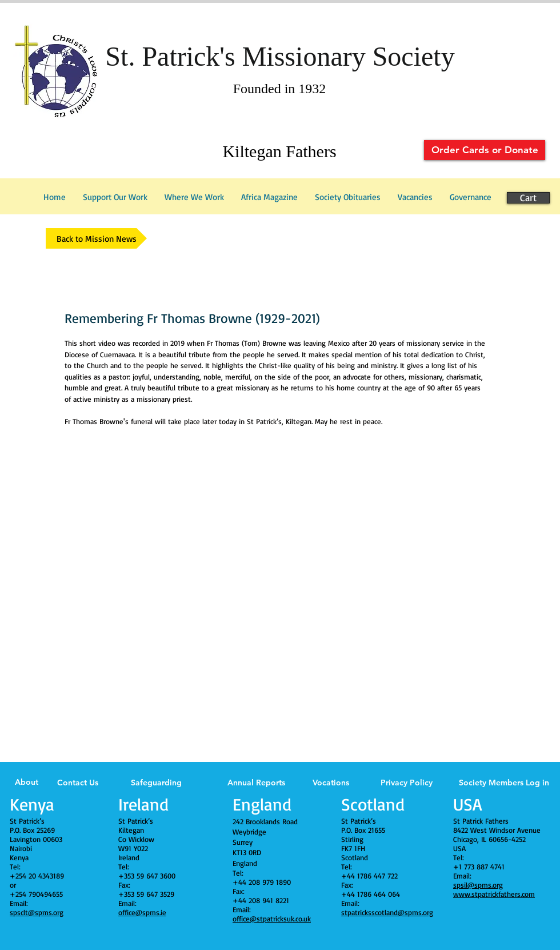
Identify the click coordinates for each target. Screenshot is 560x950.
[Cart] (528, 198)
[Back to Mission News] (96, 238)
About (27, 782)
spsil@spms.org (478, 885)
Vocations (331, 783)
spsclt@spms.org (37, 912)
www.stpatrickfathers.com (494, 894)
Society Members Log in (504, 783)
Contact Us (78, 783)
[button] (471, 197)
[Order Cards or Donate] (485, 150)
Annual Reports (256, 783)
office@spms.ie (142, 912)
